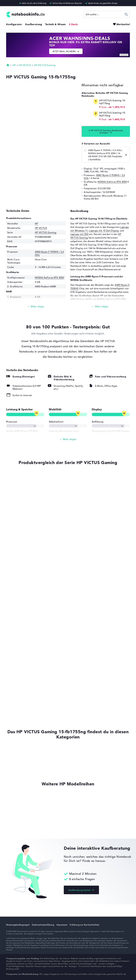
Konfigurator (14, 24)
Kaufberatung (34, 24)
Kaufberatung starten (79, 890)
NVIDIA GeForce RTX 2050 (112, 182)
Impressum (62, 925)
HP (14, 65)
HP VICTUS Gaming (45, 65)
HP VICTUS (25, 65)
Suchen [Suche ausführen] (126, 14)
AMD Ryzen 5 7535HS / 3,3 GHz (104, 177)
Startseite (8, 65)
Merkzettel (123, 24)
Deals (74, 24)
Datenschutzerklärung (43, 925)
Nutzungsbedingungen (18, 925)
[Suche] (107, 14)
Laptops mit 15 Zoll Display (104, 231)
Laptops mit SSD (80, 234)
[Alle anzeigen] (68, 439)
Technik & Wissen (55, 24)
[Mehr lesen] (36, 307)
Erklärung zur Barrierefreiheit (84, 925)
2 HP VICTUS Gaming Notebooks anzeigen (106, 132)
